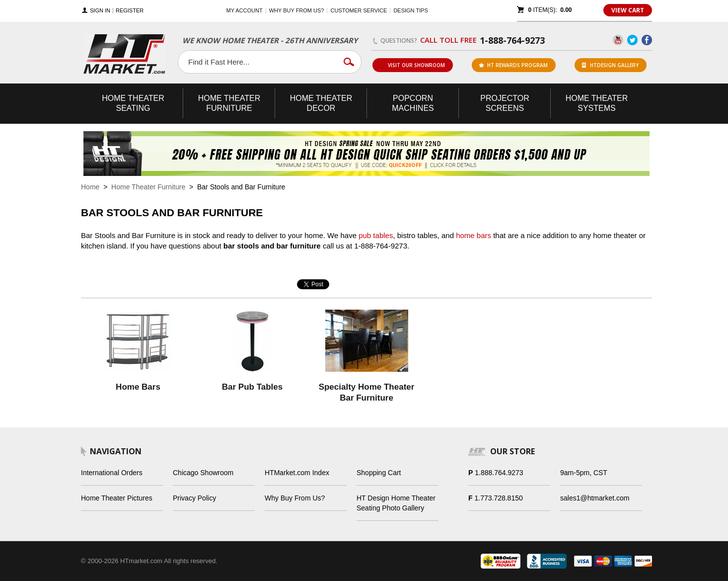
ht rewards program (513, 65)
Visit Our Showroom (412, 65)
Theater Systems (597, 103)
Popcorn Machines (413, 103)
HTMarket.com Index (297, 473)
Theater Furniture (229, 103)
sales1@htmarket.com (595, 498)
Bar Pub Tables (253, 387)
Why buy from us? (297, 10)
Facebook (647, 40)
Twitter (632, 40)
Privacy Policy (194, 498)
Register (130, 11)
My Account (245, 10)
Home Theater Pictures (117, 498)
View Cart (628, 10)
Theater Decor (321, 103)
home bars (473, 235)
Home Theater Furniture (148, 187)
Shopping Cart (379, 473)
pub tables (376, 235)
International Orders (112, 473)
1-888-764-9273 (512, 40)
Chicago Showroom (203, 473)
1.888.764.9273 (499, 473)
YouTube (618, 40)
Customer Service (359, 10)
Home (90, 187)
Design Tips (410, 10)
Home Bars (138, 387)
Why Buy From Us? (295, 498)
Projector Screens (505, 103)
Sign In (100, 11)
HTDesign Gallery (610, 65)
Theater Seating (133, 103)
